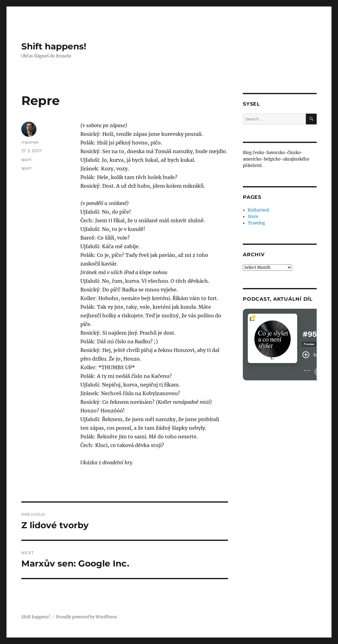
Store (253, 217)
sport (26, 159)
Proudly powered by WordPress (87, 617)
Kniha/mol (258, 210)
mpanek (30, 142)
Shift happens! (54, 46)
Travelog (256, 223)
